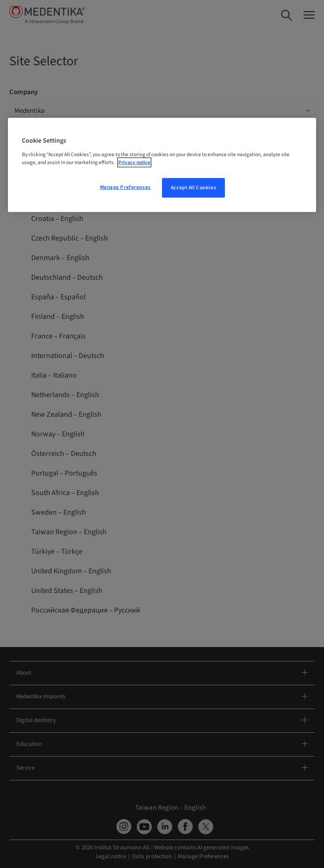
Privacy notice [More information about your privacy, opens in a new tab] (134, 162)
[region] (162, 165)
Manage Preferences (125, 187)
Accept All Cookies (193, 188)
